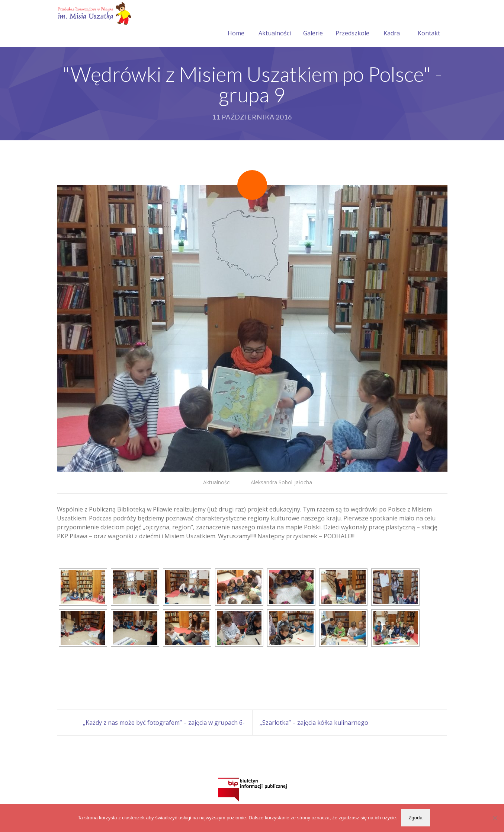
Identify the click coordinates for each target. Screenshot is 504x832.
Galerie (313, 24)
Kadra (392, 24)
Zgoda (415, 818)
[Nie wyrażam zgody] (495, 818)
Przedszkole (352, 24)
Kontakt (429, 24)
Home (236, 24)
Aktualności (275, 24)
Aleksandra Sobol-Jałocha (281, 482)
